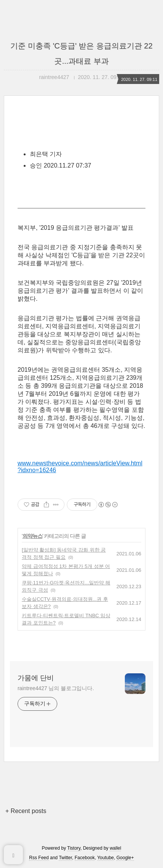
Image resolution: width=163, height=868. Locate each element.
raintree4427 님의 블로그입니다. (56, 688)
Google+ (125, 858)
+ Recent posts (26, 811)
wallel (115, 848)
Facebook (85, 858)
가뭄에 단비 (36, 678)
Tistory (74, 848)
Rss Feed (39, 858)
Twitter (65, 858)
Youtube (106, 858)
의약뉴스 (32, 536)
